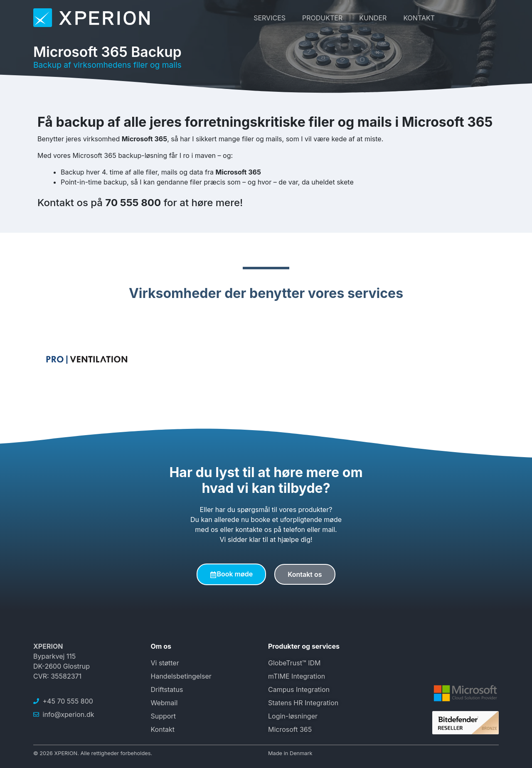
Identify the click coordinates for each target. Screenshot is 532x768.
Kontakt (419, 18)
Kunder (373, 18)
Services (270, 18)
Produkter (322, 18)
